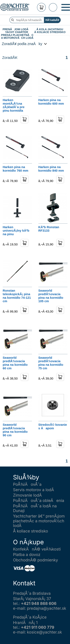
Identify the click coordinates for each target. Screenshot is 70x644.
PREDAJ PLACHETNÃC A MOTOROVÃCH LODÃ (17, 35)
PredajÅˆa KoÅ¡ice (30, 617)
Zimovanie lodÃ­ (27, 495)
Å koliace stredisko (31, 531)
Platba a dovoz (27, 555)
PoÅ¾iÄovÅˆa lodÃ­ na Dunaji (35, 508)
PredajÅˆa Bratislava (32, 593)
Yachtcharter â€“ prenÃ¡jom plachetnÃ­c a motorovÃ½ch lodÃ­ (39, 521)
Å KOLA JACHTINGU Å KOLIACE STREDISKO (50, 29)
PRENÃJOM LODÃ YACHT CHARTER (17, 29)
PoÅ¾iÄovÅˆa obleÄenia (39, 501)
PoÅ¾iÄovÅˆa (27, 484)
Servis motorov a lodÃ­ (34, 490)
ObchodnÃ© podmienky (36, 560)
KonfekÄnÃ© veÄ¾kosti (37, 549)
